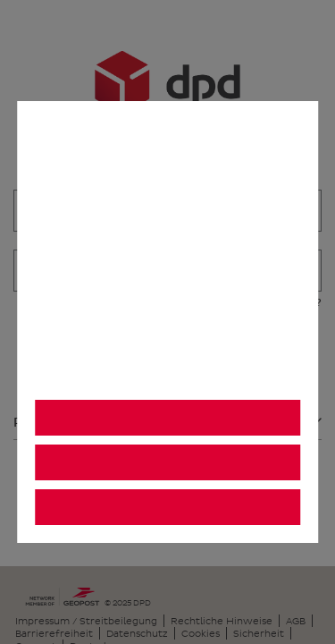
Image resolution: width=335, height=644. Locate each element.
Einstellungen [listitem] (167, 508)
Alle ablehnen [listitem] (167, 463)
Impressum (238, 379)
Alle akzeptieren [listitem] (167, 418)
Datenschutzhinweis (100, 379)
